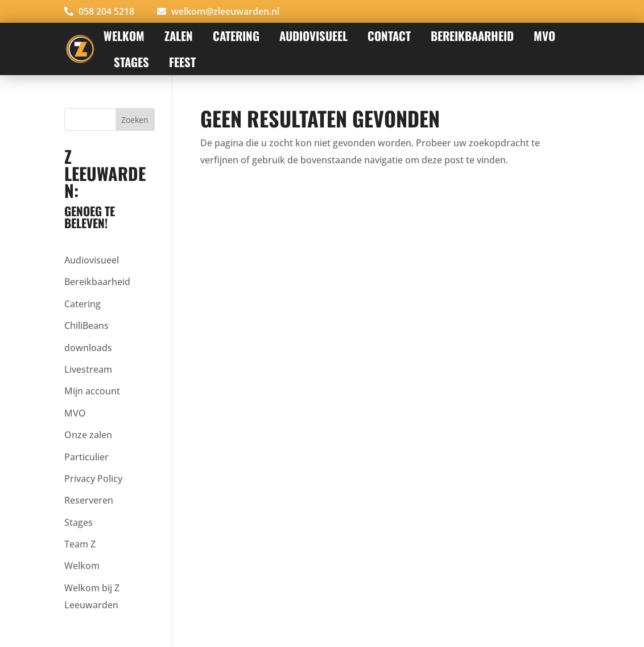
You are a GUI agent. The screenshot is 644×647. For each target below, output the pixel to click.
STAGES (131, 62)
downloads (88, 348)
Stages (79, 522)
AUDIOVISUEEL (313, 36)
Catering (236, 36)
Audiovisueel (92, 260)
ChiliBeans (86, 325)
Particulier (86, 457)
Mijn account (92, 391)
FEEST (182, 62)
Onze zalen (88, 435)
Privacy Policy (93, 479)
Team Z (80, 544)
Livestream (88, 369)
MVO (544, 36)
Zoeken (135, 120)
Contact (389, 36)
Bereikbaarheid (472, 36)
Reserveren (89, 500)
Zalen (179, 36)
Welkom (124, 36)
